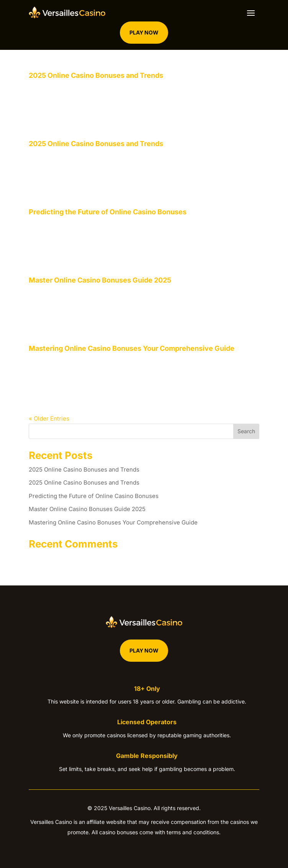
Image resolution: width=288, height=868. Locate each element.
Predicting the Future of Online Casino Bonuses (108, 212)
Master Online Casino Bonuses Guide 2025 (100, 280)
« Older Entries (49, 418)
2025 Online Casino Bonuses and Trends (96, 75)
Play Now (144, 32)
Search (246, 431)
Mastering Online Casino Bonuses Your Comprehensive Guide (132, 348)
